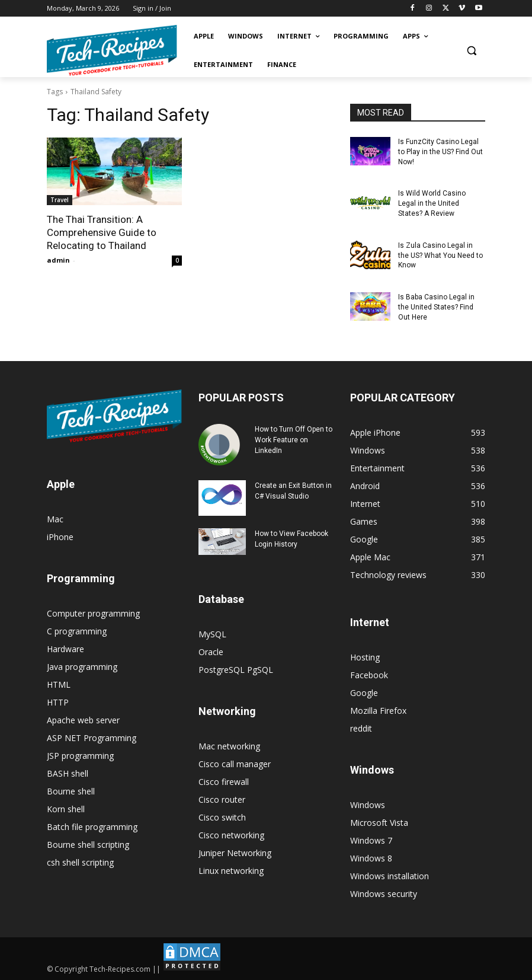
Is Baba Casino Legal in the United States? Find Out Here (436, 307)
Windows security (384, 894)
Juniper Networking (235, 853)
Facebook (369, 675)
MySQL (212, 634)
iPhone (60, 537)
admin (58, 260)
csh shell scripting (80, 862)
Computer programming (93, 613)
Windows (368, 805)
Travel (60, 200)
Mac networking (229, 746)
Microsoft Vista (379, 823)
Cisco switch (222, 817)
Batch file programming (92, 827)
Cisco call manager (235, 764)
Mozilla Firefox (378, 711)
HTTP (58, 702)
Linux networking (231, 871)
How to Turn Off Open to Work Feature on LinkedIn (294, 440)
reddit (361, 728)
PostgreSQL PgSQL (236, 670)
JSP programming (80, 756)
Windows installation (390, 876)
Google (364, 693)
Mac (55, 519)
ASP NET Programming (92, 738)
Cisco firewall (224, 782)
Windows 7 (371, 840)
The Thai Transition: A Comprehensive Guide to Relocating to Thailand (102, 232)
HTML (59, 684)
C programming (77, 631)
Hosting (365, 657)
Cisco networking (231, 835)
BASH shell (68, 773)
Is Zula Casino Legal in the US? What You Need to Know (440, 256)
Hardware (65, 649)
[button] (471, 51)
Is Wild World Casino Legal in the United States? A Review (432, 203)
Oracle (211, 652)
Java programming (82, 667)
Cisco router (222, 799)
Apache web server (83, 720)
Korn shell (66, 809)
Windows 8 (371, 858)
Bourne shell (71, 791)
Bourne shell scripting (88, 845)
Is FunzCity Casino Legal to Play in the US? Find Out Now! (440, 152)
